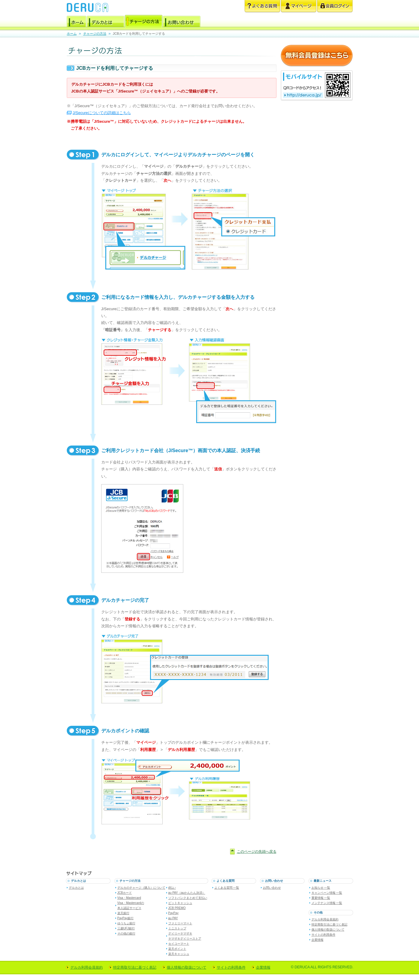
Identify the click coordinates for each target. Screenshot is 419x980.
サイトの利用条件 (323, 935)
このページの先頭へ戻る (257, 852)
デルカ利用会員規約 (325, 919)
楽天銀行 (123, 913)
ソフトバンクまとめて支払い (188, 898)
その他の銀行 (126, 933)
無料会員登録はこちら (317, 56)
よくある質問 (262, 6)
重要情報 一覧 (321, 898)
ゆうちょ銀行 (126, 923)
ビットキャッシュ (180, 903)
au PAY (173, 918)
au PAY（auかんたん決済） (187, 893)
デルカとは (106, 22)
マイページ (299, 6)
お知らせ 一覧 (321, 888)
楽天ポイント (177, 949)
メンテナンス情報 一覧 (327, 903)
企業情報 (317, 940)
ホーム (77, 22)
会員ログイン (335, 6)
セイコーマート (179, 944)
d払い (172, 888)
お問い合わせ (182, 22)
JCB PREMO (177, 908)
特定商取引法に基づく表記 (329, 924)
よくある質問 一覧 (227, 888)
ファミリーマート (180, 923)
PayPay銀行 (125, 918)
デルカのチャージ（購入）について (141, 888)
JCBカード (125, 893)
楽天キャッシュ (179, 954)
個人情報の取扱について (328, 930)
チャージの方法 (144, 22)
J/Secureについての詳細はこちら (102, 113)
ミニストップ (177, 928)
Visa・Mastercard (129, 898)
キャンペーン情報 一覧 (327, 893)
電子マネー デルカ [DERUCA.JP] (87, 7)
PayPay (173, 913)
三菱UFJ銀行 (126, 928)
